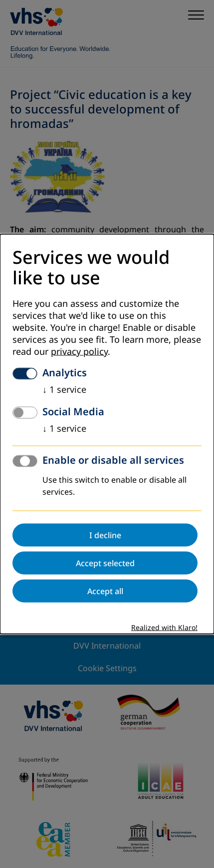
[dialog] (107, 434)
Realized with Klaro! (164, 628)
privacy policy (79, 352)
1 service (64, 390)
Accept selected (105, 563)
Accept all (105, 591)
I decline (105, 535)
